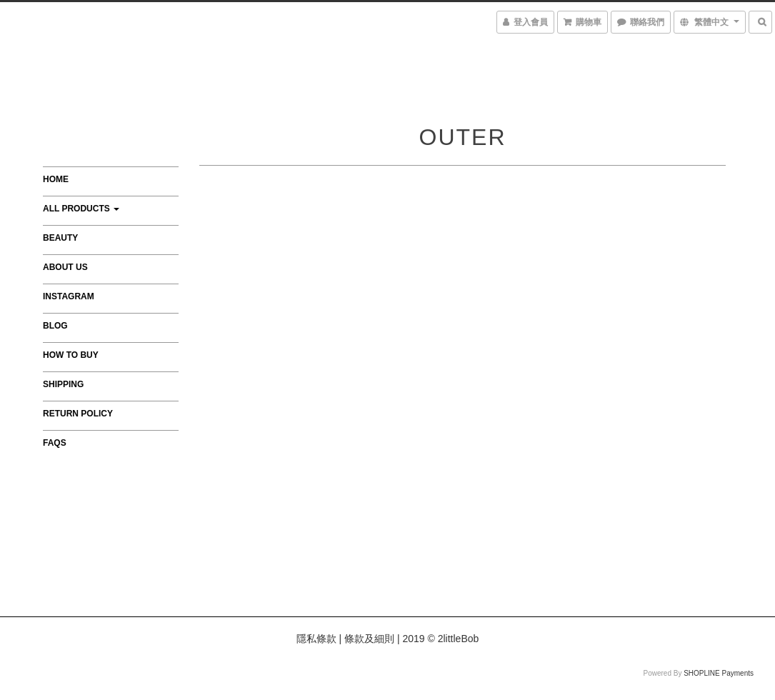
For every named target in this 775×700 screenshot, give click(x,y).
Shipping (63, 384)
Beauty (60, 238)
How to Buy (71, 355)
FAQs (55, 443)
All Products (81, 209)
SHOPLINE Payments (719, 673)
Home (56, 179)
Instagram (69, 296)
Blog (55, 326)
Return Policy (78, 414)
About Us (65, 267)
